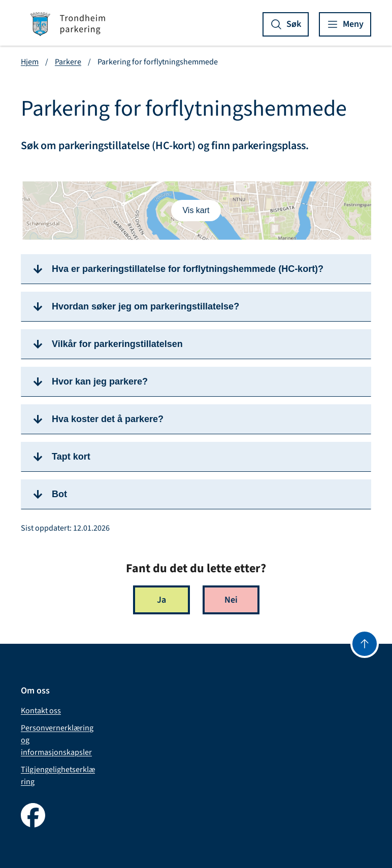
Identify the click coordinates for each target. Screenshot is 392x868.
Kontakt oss (41, 711)
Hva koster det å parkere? (108, 419)
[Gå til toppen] (365, 644)
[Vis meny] (345, 24)
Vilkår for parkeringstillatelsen (117, 344)
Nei (231, 600)
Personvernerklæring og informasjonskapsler (57, 740)
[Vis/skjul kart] (196, 211)
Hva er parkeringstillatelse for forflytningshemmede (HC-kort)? (188, 269)
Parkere (68, 62)
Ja (161, 600)
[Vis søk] (286, 24)
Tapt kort (71, 457)
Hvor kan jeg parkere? (100, 381)
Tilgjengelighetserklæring (58, 776)
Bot (59, 494)
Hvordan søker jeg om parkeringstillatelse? (145, 306)
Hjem (30, 62)
